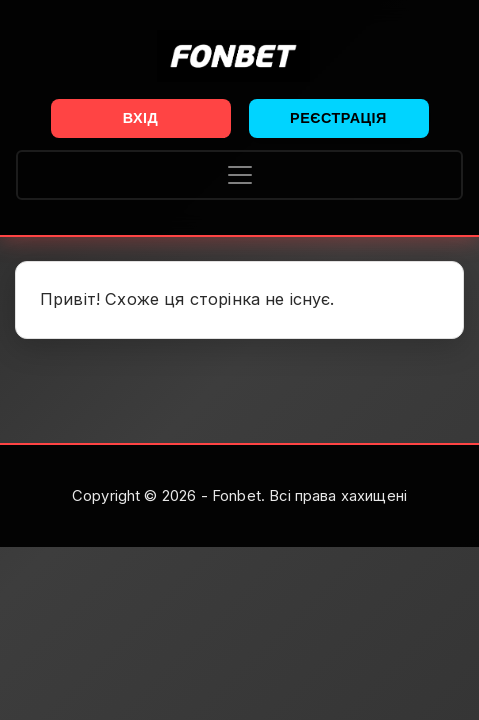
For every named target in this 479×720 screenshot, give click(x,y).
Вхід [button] (141, 118)
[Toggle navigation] (239, 175)
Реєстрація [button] (338, 118)
